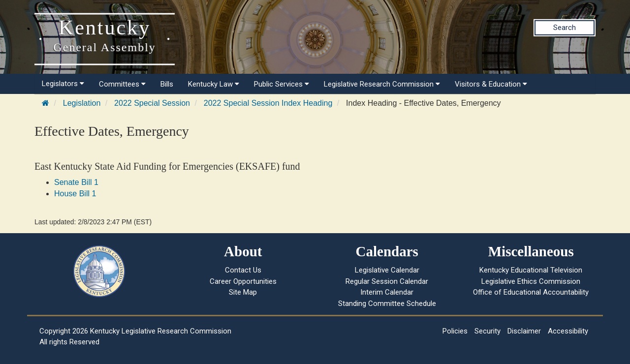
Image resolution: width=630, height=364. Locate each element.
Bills (167, 84)
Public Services (282, 84)
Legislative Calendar (387, 270)
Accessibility (568, 331)
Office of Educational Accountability (531, 292)
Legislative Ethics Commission (531, 281)
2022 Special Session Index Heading (268, 103)
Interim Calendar (387, 292)
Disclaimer (524, 331)
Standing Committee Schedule (387, 303)
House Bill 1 (75, 194)
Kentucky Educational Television (531, 270)
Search (565, 28)
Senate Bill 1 (76, 182)
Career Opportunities (243, 281)
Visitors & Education (491, 84)
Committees (122, 84)
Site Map (243, 292)
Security (488, 331)
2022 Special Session (152, 103)
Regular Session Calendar (387, 281)
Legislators (63, 84)
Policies (455, 331)
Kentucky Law (214, 84)
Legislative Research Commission (382, 84)
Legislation (82, 103)
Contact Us (243, 270)
